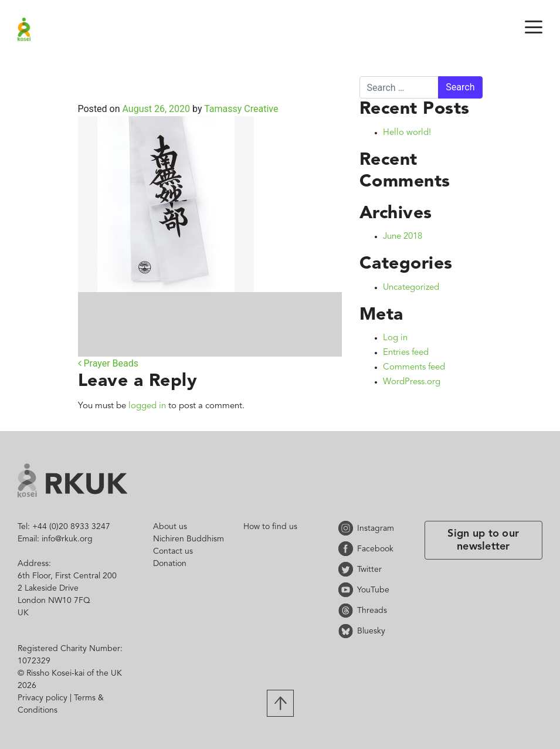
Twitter (348, 569)
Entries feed (406, 353)
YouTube (348, 590)
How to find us (270, 527)
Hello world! (407, 133)
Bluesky (348, 631)
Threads (348, 610)
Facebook (348, 549)
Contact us (173, 551)
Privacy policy (43, 698)
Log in (395, 338)
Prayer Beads (108, 363)
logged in (147, 406)
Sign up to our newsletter (483, 540)
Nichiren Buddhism (189, 539)
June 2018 (403, 237)
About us (170, 527)
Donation (170, 564)
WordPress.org (412, 382)
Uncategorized (411, 288)
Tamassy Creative (240, 109)
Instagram (348, 528)
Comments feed (414, 367)
